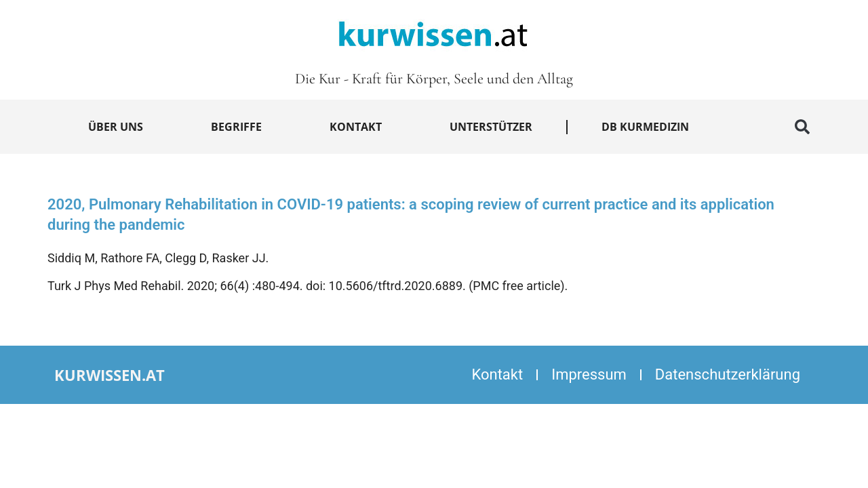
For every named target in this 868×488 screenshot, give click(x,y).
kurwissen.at (110, 375)
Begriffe (236, 127)
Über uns (116, 127)
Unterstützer (491, 127)
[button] (802, 127)
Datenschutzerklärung (728, 374)
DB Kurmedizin (645, 127)
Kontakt (356, 127)
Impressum (589, 374)
